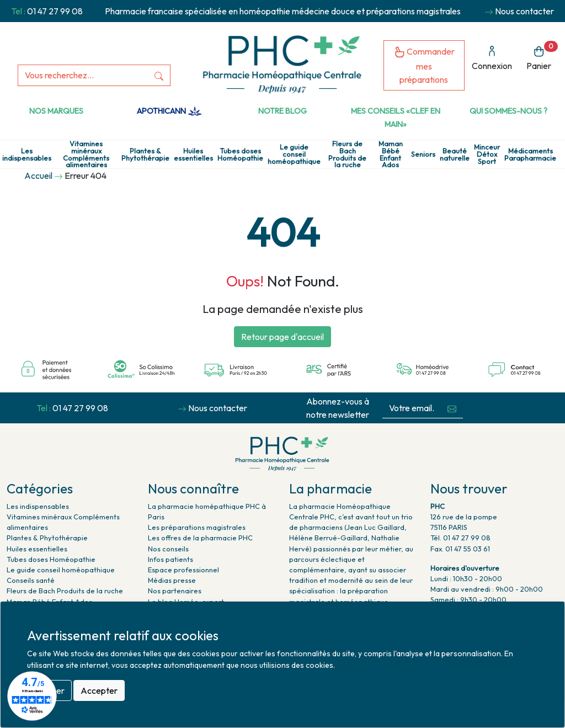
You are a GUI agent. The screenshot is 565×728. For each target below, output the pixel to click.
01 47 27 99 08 (55, 11)
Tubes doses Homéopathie (240, 155)
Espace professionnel (183, 570)
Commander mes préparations (424, 65)
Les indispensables (27, 155)
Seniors (423, 154)
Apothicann (169, 111)
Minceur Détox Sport (487, 154)
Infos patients (170, 559)
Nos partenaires (175, 591)
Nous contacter (524, 11)
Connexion (492, 58)
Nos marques (56, 111)
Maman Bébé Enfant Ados (391, 154)
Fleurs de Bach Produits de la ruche (347, 154)
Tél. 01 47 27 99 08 (460, 538)
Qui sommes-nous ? (508, 111)
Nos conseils (168, 549)
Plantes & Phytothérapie (145, 155)
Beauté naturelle (455, 155)
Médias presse (172, 580)
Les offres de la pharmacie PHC (200, 538)
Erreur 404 (86, 176)
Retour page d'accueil (282, 337)
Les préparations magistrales (197, 527)
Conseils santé (31, 580)
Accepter (99, 690)
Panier (542, 56)
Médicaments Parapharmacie (530, 155)
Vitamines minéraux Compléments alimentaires (86, 154)
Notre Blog (282, 111)
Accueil (38, 176)
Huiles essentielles (193, 155)
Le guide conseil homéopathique (294, 154)
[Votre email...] (412, 408)
